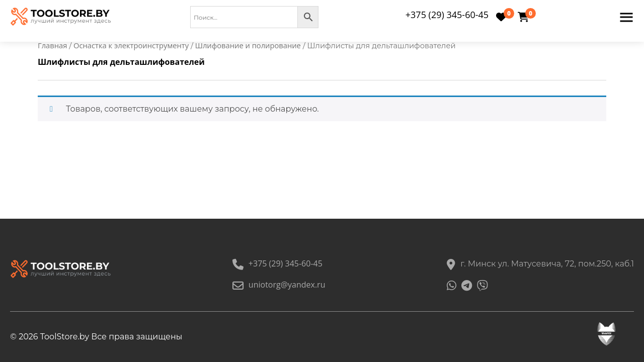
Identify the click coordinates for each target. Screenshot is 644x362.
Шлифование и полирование (248, 45)
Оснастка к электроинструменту (131, 45)
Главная (52, 45)
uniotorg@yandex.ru (279, 285)
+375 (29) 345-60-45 (447, 15)
